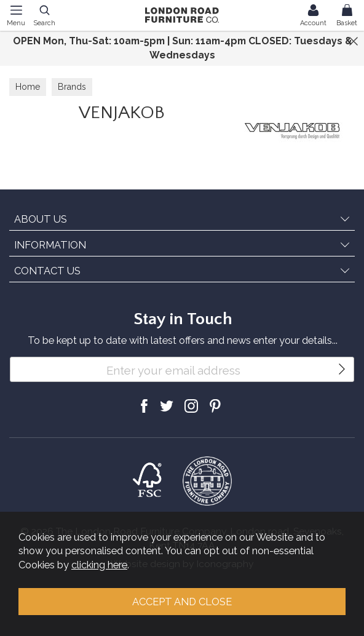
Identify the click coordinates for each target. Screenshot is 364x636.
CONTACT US (47, 271)
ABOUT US (41, 219)
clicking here (99, 565)
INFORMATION (50, 245)
